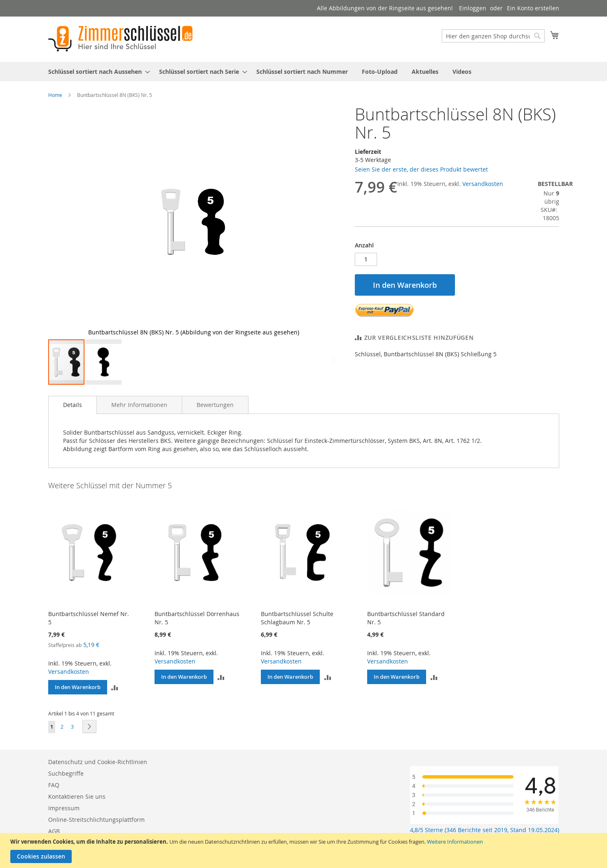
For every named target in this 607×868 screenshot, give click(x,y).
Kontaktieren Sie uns (77, 796)
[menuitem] (97, 72)
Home (55, 95)
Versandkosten (483, 184)
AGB (54, 831)
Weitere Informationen (455, 842)
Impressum (64, 808)
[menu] (304, 72)
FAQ (54, 785)
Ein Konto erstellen (533, 8)
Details (73, 405)
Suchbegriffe (66, 773)
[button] (323, 222)
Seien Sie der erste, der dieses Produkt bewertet (421, 169)
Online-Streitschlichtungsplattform (96, 820)
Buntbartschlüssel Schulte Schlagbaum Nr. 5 (297, 618)
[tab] (73, 405)
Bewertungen (215, 405)
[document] (305, 850)
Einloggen (473, 8)
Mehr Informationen (139, 405)
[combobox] (493, 36)
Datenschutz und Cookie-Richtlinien (98, 762)
